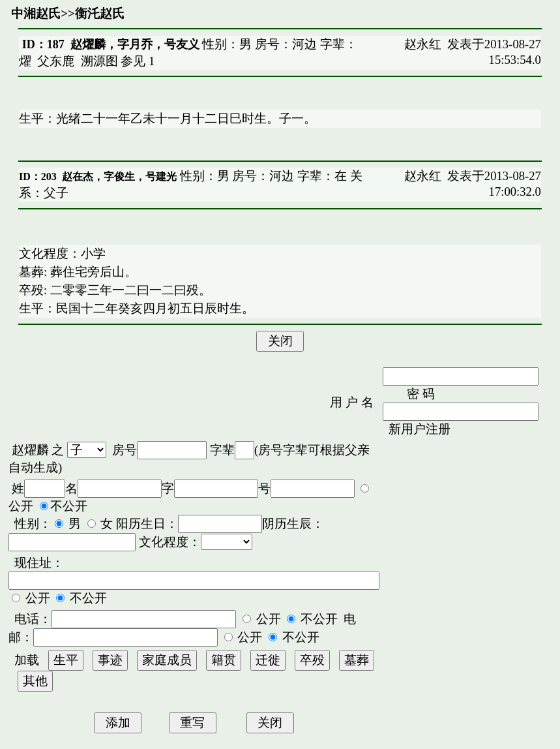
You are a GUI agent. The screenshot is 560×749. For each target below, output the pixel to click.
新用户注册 (420, 429)
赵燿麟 (30, 450)
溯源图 (99, 61)
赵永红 (423, 44)
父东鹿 (56, 61)
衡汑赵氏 (100, 13)
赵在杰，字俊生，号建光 (119, 176)
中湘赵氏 (36, 13)
